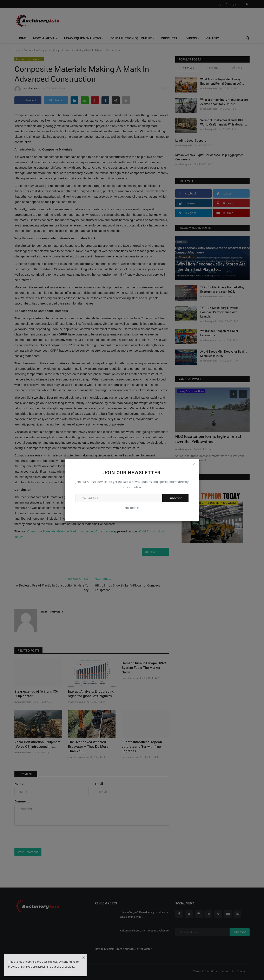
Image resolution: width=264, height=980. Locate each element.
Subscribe (175, 498)
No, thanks (132, 508)
